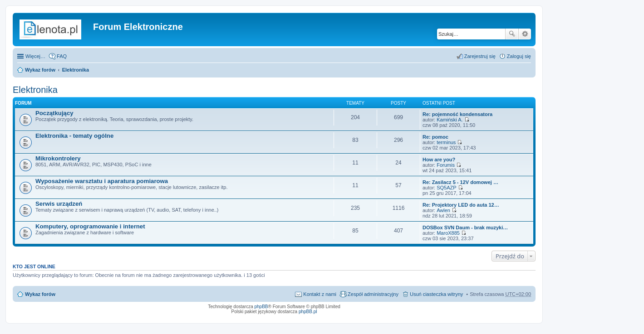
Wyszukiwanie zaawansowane (525, 34)
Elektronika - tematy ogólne (74, 136)
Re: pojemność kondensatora (457, 114)
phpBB (261, 307)
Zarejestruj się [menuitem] (480, 56)
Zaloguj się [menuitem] (519, 56)
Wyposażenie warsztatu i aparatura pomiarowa (102, 181)
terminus (446, 142)
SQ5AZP (446, 188)
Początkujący (54, 113)
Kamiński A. (450, 120)
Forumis (446, 165)
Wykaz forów (40, 70)
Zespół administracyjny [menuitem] (373, 294)
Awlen (443, 210)
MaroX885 (448, 233)
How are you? (439, 160)
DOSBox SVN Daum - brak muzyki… (465, 228)
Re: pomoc (435, 137)
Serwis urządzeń (59, 204)
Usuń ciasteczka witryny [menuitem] (436, 294)
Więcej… (35, 56)
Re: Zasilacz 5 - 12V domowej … (460, 182)
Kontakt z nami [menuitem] (320, 294)
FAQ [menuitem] (62, 56)
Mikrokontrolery (58, 158)
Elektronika (76, 70)
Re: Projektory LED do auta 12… (461, 205)
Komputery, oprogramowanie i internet (90, 226)
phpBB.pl (308, 312)
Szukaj (512, 34)
